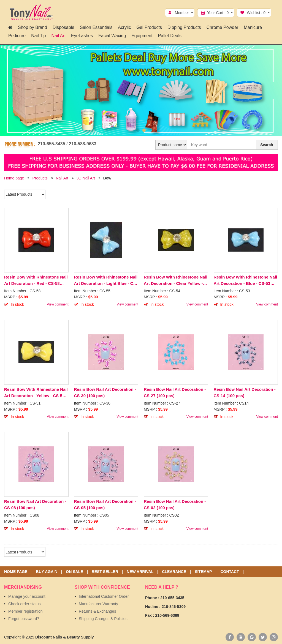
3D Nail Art (86, 178)
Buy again (47, 572)
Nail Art (62, 178)
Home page (14, 178)
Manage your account (27, 596)
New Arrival (140, 572)
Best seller (105, 572)
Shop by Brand (32, 27)
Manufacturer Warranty (98, 604)
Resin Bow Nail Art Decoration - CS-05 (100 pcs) (105, 504)
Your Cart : (218, 13)
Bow (107, 178)
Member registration (25, 611)
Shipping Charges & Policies (103, 619)
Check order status (25, 604)
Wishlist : (256, 13)
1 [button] (138, 130)
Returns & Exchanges (97, 611)
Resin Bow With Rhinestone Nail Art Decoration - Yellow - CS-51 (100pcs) (36, 393)
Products (40, 178)
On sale (74, 572)
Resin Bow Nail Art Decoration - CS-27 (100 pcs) (175, 392)
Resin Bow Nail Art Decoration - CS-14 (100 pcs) (245, 392)
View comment (58, 304)
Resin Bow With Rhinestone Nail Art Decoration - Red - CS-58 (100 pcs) (36, 281)
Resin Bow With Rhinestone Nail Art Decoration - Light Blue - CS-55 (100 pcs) (106, 281)
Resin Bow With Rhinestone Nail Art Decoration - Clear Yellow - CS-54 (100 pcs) (176, 281)
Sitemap (203, 572)
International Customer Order (104, 596)
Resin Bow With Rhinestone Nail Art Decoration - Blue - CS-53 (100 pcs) (246, 281)
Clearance (174, 572)
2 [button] (144, 130)
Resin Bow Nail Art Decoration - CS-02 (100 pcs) (175, 504)
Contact (230, 572)
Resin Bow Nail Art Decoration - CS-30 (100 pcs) (105, 392)
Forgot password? (24, 619)
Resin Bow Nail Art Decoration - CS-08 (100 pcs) (35, 504)
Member (182, 13)
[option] (141, 86)
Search (267, 145)
